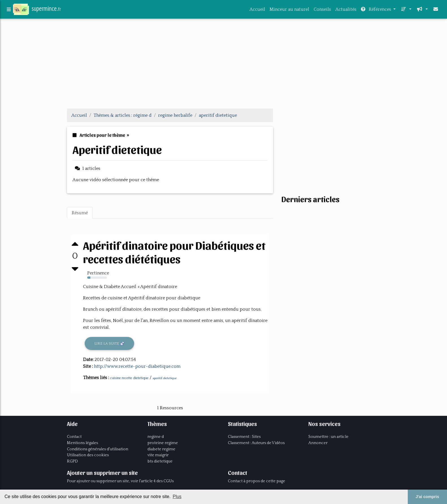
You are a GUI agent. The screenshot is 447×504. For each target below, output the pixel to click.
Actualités (346, 10)
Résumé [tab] (80, 213)
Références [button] (377, 10)
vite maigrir (158, 455)
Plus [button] (177, 497)
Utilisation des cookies (88, 455)
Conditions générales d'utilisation (98, 449)
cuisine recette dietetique (129, 378)
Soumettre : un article (328, 437)
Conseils (322, 10)
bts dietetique (160, 461)
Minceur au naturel (289, 10)
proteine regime (163, 443)
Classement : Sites (244, 437)
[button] (406, 10)
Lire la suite (109, 344)
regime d (156, 437)
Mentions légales (82, 443)
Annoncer (318, 443)
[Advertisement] (224, 64)
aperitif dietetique (165, 378)
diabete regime (161, 449)
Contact (74, 437)
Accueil (257, 10)
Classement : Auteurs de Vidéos (256, 443)
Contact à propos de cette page (257, 481)
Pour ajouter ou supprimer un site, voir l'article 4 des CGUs (120, 481)
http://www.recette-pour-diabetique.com (137, 366)
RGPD (72, 461)
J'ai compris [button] (427, 497)
